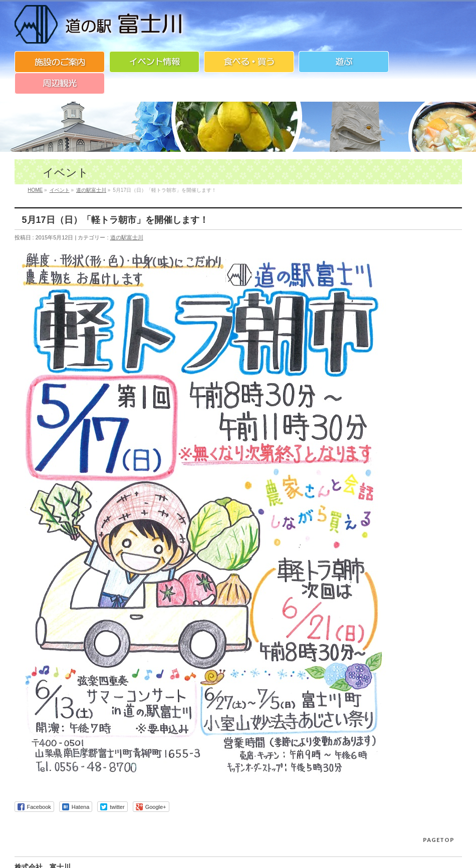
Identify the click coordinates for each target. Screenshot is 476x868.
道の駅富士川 (127, 237)
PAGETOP (439, 840)
